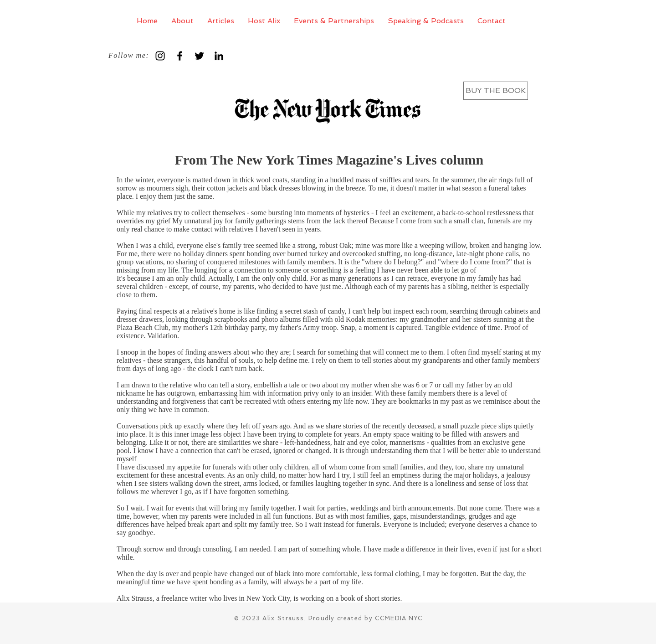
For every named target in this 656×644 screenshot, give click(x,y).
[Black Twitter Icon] (199, 56)
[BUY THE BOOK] (496, 91)
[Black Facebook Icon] (180, 56)
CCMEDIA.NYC (399, 618)
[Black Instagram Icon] (160, 56)
